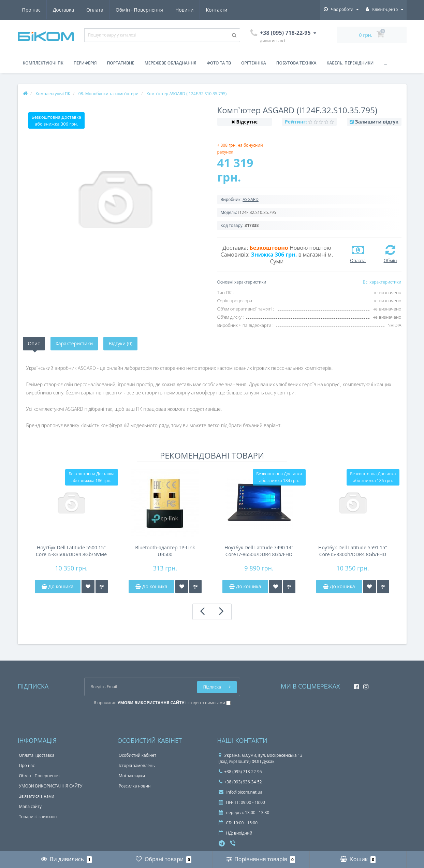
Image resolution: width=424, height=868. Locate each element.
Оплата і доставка (37, 755)
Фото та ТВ (219, 63)
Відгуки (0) (120, 343)
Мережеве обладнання (171, 63)
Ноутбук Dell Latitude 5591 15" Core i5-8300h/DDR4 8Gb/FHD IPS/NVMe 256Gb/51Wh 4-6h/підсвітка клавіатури (353, 551)
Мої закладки (132, 776)
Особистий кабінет (137, 755)
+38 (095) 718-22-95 (240, 772)
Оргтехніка (254, 63)
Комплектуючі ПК (43, 63)
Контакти (217, 10)
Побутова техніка (296, 63)
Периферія (85, 63)
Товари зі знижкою (38, 817)
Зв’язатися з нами (37, 796)
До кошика (57, 586)
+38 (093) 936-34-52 (240, 782)
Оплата (95, 10)
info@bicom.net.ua (241, 792)
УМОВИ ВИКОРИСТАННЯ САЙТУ (51, 786)
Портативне (121, 63)
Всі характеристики (382, 282)
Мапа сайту (30, 806)
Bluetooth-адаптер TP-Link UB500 (165, 551)
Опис (34, 343)
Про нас (31, 10)
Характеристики (74, 343)
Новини (184, 10)
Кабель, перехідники (350, 63)
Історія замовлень (137, 765)
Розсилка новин (135, 786)
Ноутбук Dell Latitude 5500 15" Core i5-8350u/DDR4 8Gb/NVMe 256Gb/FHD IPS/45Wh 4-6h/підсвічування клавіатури (71, 551)
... (385, 63)
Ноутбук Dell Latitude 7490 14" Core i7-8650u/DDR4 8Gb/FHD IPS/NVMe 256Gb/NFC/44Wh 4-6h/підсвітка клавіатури (259, 551)
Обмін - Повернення (139, 10)
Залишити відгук (377, 122)
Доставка (63, 10)
